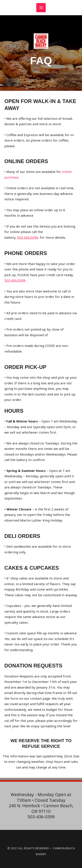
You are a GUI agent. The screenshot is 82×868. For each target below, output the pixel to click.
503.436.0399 (28, 237)
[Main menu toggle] (41, 8)
